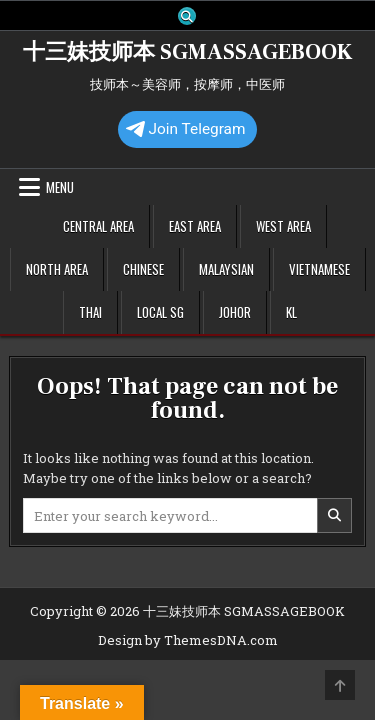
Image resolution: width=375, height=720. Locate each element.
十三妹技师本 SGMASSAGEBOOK (187, 52)
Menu (60, 187)
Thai (90, 312)
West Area (283, 226)
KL (291, 312)
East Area (195, 226)
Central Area (98, 226)
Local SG (160, 312)
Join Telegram (186, 129)
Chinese (143, 269)
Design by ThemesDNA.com (188, 640)
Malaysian (226, 269)
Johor (235, 312)
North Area (57, 269)
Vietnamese (319, 269)
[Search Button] (187, 16)
